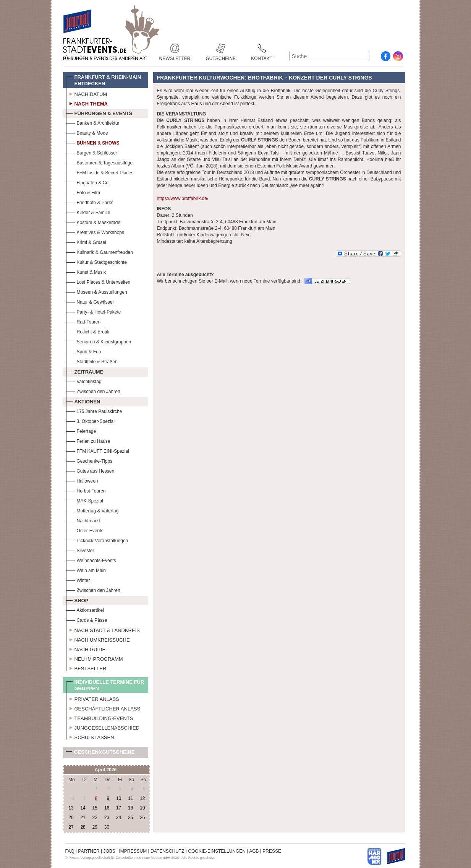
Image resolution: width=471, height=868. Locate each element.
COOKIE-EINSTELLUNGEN (217, 851)
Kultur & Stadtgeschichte (96, 261)
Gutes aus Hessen (90, 470)
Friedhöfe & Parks (90, 202)
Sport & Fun (84, 351)
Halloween (82, 480)
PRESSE (272, 851)
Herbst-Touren (86, 490)
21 (83, 818)
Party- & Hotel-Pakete (94, 311)
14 (83, 808)
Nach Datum (87, 93)
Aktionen (83, 401)
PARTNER (89, 851)
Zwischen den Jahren (93, 391)
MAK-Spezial (85, 500)
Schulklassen (90, 736)
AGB (254, 851)
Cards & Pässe (87, 619)
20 (71, 818)
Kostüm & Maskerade (93, 222)
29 (95, 827)
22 (95, 818)
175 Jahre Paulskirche (94, 410)
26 (142, 818)
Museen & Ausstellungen (97, 291)
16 (107, 808)
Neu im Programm (95, 658)
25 (130, 818)
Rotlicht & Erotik (88, 331)
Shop (77, 600)
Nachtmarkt (83, 520)
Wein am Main (86, 570)
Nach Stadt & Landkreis (103, 629)
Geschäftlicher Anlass (103, 708)
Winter (78, 579)
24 (119, 818)
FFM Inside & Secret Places (100, 172)
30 (107, 827)
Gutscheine (221, 48)
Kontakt (262, 48)
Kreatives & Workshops (95, 232)
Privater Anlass (93, 698)
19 (142, 808)
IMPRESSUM (133, 851)
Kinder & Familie (88, 212)
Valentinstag (84, 381)
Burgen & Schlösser (92, 152)
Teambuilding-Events (100, 717)
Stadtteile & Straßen (92, 361)
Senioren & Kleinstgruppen (99, 341)
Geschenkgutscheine (100, 753)
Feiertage (81, 430)
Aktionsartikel (85, 609)
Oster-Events (85, 530)
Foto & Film (83, 192)
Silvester (80, 550)
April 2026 (106, 770)
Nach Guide (86, 649)
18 (130, 808)
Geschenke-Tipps (89, 460)
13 (71, 808)
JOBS (109, 851)
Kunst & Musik (86, 271)
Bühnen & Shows (93, 142)
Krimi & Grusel (86, 241)
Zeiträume (85, 371)
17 (119, 808)
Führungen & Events (99, 112)
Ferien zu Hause (88, 440)
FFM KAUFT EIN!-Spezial (98, 450)
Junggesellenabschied (103, 727)
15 (95, 808)
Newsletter (175, 48)
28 (83, 827)
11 (130, 798)
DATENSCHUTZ (167, 851)
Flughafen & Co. (88, 182)
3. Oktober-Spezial (90, 420)
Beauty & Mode (87, 132)
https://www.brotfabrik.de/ (183, 198)
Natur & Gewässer (90, 301)
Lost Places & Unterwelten (98, 281)
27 (71, 827)
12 (142, 798)
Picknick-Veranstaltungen (97, 540)
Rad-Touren (83, 321)
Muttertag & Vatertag (92, 510)
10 (119, 798)
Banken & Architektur (93, 122)
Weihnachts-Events (91, 560)
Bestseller (86, 668)
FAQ (70, 851)
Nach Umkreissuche (98, 639)
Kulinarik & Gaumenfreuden (100, 251)
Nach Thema (87, 103)
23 (107, 818)
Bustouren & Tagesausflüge (100, 162)
